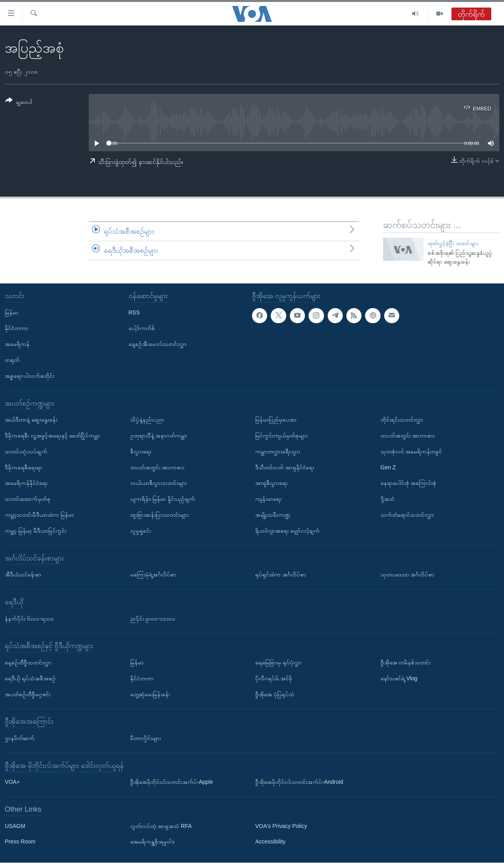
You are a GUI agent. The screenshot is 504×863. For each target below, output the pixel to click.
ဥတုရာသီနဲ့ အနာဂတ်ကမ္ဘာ (159, 435)
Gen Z (388, 467)
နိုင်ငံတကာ (17, 328)
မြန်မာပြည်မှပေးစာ (276, 420)
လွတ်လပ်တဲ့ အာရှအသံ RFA (161, 826)
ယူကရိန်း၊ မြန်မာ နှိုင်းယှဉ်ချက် (163, 499)
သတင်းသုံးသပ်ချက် (26, 451)
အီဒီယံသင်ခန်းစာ (23, 575)
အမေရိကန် (17, 344)
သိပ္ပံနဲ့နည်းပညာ (147, 420)
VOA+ (12, 782)
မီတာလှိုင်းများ (146, 738)
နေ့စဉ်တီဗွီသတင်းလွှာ (28, 662)
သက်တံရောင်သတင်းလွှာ (407, 515)
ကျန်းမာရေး (268, 499)
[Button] (19, 103)
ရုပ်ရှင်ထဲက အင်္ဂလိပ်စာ (281, 575)
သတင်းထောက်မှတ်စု (28, 499)
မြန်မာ (12, 312)
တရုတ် (12, 360)
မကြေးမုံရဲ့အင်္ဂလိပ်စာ (153, 575)
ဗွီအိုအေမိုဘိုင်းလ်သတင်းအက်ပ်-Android (299, 782)
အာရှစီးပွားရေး (271, 483)
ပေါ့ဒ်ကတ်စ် (142, 328)
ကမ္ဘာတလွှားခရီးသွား (278, 451)
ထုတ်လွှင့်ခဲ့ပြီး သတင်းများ (453, 243)
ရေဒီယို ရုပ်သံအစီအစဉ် (30, 678)
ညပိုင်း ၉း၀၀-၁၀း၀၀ (153, 619)
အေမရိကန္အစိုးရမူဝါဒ (152, 842)
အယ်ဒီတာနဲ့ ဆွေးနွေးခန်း (31, 420)
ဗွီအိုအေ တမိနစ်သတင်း (406, 662)
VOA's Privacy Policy (281, 826)
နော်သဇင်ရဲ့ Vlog (399, 678)
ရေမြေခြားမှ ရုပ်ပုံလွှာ (278, 662)
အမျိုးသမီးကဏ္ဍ (273, 515)
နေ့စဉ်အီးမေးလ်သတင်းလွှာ (158, 344)
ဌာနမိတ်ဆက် (20, 738)
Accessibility (270, 842)
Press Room (20, 842)
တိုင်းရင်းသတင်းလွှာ (402, 420)
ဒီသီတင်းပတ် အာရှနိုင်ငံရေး (285, 467)
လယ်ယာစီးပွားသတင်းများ (158, 483)
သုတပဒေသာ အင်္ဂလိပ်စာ (408, 575)
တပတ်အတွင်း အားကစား (157, 467)
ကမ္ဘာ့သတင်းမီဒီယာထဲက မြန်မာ (39, 515)
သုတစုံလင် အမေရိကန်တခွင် (411, 451)
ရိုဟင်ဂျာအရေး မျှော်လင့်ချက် (287, 531)
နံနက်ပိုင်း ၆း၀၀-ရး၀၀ (29, 619)
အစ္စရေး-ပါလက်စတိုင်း (29, 376)
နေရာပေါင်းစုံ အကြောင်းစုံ (409, 483)
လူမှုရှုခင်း (141, 531)
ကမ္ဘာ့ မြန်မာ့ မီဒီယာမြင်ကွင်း (36, 531)
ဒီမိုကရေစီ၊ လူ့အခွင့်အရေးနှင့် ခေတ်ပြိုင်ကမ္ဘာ (53, 435)
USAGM (15, 826)
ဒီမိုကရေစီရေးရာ (23, 467)
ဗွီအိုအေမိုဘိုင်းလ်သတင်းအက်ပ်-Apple (172, 782)
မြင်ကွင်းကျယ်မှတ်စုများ (281, 435)
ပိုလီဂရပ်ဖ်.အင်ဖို (274, 678)
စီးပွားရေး (141, 451)
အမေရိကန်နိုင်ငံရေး (26, 483)
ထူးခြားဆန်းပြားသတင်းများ (159, 515)
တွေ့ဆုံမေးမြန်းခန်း (150, 694)
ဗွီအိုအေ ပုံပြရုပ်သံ (275, 694)
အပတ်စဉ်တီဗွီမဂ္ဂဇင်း (28, 694)
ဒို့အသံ (388, 499)
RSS (134, 312)
